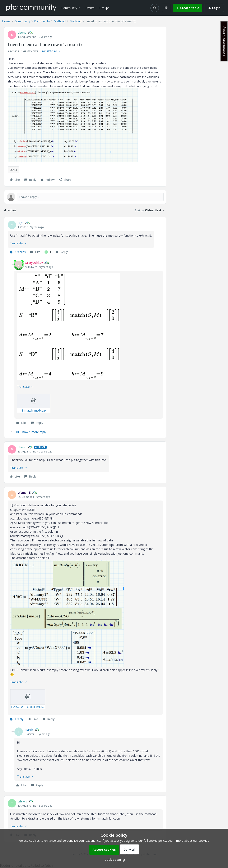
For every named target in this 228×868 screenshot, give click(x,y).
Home (6, 21)
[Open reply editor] (85, 197)
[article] (85, 238)
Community (22, 21)
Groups (104, 8)
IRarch (29, 730)
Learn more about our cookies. (189, 841)
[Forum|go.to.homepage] (31, 8)
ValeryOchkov (34, 263)
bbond (22, 32)
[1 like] (48, 252)
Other (13, 170)
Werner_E (24, 492)
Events (90, 8)
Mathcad (60, 21)
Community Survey (224, 41)
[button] (187, 8)
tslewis (22, 801)
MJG (21, 223)
